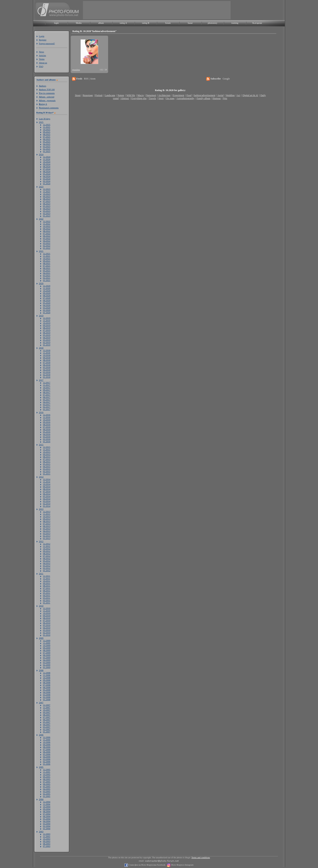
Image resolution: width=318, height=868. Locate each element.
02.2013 (47, 536)
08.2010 (47, 618)
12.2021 (47, 254)
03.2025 (47, 146)
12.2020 (47, 286)
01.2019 (47, 345)
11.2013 (47, 514)
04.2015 (47, 466)
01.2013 (47, 538)
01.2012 (47, 570)
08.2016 (47, 424)
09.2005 (47, 777)
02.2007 (47, 729)
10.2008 (47, 678)
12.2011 (47, 576)
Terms (42, 59)
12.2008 (47, 673)
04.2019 (47, 337)
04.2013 (47, 531)
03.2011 (47, 598)
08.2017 (47, 392)
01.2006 (47, 764)
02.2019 (47, 342)
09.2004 (47, 809)
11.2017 (47, 385)
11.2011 (47, 578)
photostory (212, 23)
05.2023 (47, 206)
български (257, 23)
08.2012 (47, 553)
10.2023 (47, 194)
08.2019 (47, 328)
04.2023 (47, 208)
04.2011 (47, 595)
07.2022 (47, 233)
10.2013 (47, 516)
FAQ (41, 66)
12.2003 (47, 834)
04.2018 (47, 370)
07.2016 (47, 427)
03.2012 (47, 566)
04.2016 (47, 434)
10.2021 (47, 258)
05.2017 (47, 400)
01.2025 (47, 151)
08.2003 (47, 844)
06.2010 (47, 623)
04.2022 (47, 241)
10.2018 (47, 355)
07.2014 (47, 491)
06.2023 (47, 204)
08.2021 (47, 263)
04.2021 (47, 273)
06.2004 (47, 816)
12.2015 (47, 447)
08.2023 (47, 199)
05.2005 (47, 786)
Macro (140, 95)
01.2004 (47, 828)
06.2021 (47, 268)
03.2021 (47, 275)
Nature (121, 95)
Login (42, 36)
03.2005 (47, 791)
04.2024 (47, 176)
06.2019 (47, 333)
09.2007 (47, 712)
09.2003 (47, 841)
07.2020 (47, 298)
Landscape (110, 95)
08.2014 (47, 489)
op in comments (47, 93)
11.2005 (47, 772)
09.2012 (47, 551)
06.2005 (47, 784)
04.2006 (47, 757)
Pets (225, 98)
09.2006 (47, 744)
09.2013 (47, 519)
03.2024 (47, 179)
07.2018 (47, 362)
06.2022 (47, 236)
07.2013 (47, 524)
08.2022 (47, 231)
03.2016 (47, 437)
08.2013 (47, 521)
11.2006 (47, 740)
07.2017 (47, 395)
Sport (161, 98)
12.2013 (47, 511)
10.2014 (47, 484)
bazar (190, 23)
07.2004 (47, 814)
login (56, 23)
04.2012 (47, 563)
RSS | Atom (90, 79)
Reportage (88, 95)
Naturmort (151, 95)
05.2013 (47, 529)
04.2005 (47, 789)
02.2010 (47, 633)
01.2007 (47, 732)
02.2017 (47, 407)
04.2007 (47, 724)
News (41, 52)
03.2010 (47, 630)
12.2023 (47, 189)
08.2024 (47, 167)
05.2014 (47, 496)
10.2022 (47, 226)
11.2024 (47, 159)
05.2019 (47, 335)
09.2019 (47, 325)
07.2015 (47, 459)
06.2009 (47, 655)
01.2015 (47, 474)
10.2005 (47, 774)
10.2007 (47, 710)
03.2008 (47, 695)
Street (78, 95)
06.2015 (47, 462)
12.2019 (47, 318)
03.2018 (47, 372)
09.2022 (47, 229)
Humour (217, 98)
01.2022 (47, 248)
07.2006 (47, 749)
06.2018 (47, 365)
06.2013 (47, 526)
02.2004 (47, 826)
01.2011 (47, 603)
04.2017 (47, 402)
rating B (146, 23)
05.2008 (47, 690)
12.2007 (47, 705)
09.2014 (47, 487)
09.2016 (47, 422)
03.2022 (47, 243)
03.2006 (47, 759)
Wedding (230, 95)
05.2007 (47, 722)
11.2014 (47, 482)
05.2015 (47, 464)
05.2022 (47, 238)
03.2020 (47, 308)
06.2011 (47, 591)
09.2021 (47, 261)
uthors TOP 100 (47, 89)
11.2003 (47, 836)
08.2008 (47, 682)
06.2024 (47, 171)
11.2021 (47, 256)
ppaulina (76, 70)
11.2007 (47, 707)
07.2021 (47, 266)
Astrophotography (185, 98)
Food (189, 95)
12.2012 (47, 544)
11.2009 (47, 643)
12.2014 (47, 479)
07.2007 (47, 717)
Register (43, 40)
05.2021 (47, 271)
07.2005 (47, 782)
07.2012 (47, 556)
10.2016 (47, 420)
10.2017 (47, 387)
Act (238, 95)
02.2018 (47, 375)
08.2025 (47, 134)
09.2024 (47, 164)
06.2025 (47, 139)
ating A (43, 104)
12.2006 (47, 737)
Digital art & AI (250, 95)
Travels (153, 98)
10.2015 (47, 452)
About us (43, 63)
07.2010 (47, 620)
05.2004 (47, 819)
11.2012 (47, 546)
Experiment (178, 95)
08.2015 (47, 457)
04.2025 (47, 144)
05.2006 (47, 754)
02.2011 (47, 600)
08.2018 (47, 360)
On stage (170, 98)
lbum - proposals (47, 100)
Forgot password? (47, 43)
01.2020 (47, 313)
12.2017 (47, 382)
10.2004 (47, 807)
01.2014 (47, 506)
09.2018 (47, 358)
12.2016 (47, 415)
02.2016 (47, 439)
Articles (42, 55)
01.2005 (47, 796)
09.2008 (47, 680)
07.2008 (47, 685)
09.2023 (47, 196)
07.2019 (47, 330)
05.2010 (47, 625)
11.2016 (47, 417)
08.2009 (47, 650)
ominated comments (49, 108)
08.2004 (47, 811)
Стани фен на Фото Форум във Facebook (147, 865)
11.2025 (47, 127)
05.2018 (47, 367)
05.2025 (47, 142)
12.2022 (47, 221)
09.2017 (47, 390)
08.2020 (47, 295)
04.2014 (47, 499)
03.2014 (47, 501)
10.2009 (47, 645)
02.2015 (47, 471)
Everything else (139, 98)
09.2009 (47, 648)
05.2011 (47, 593)
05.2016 (47, 432)
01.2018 (47, 377)
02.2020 (47, 310)
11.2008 (47, 675)
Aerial (220, 95)
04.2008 (47, 692)
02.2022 (47, 246)
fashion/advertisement (205, 95)
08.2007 (47, 715)
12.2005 (47, 769)
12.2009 (47, 640)
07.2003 (47, 846)
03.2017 (47, 404)
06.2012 (47, 558)
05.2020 (47, 303)
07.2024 (47, 169)
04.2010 (47, 628)
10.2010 (47, 613)
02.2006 (47, 762)
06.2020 (47, 300)
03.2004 (47, 824)
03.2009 (47, 662)
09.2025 (47, 132)
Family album (204, 98)
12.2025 (47, 125)
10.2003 (47, 839)
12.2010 (47, 608)
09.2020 (47, 293)
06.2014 (47, 494)
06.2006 (47, 752)
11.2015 (47, 449)
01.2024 (47, 184)
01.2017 (47, 409)
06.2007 (47, 720)
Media (79, 23)
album (101, 23)
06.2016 (47, 429)
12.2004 (47, 802)
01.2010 (47, 635)
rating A (123, 23)
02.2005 (47, 794)
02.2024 (47, 181)
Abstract (125, 98)
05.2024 (47, 174)
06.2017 (47, 397)
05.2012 (47, 561)
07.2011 (47, 588)
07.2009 (47, 653)
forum (168, 23)
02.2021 (47, 278)
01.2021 (47, 280)
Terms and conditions (201, 858)
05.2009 (47, 657)
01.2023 (47, 216)
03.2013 (47, 533)
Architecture (164, 95)
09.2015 (47, 454)
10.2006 (47, 742)
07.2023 (47, 201)
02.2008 (47, 697)
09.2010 (47, 616)
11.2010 (47, 611)
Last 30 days (45, 119)
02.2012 (47, 568)
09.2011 (47, 583)
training (235, 23)
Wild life (131, 95)
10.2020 (47, 291)
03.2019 (47, 340)
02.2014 (47, 504)
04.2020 (47, 305)
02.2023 (47, 213)
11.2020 (47, 288)
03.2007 (47, 727)
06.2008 (47, 687)
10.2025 (47, 129)
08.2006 (47, 747)
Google (226, 79)
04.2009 (47, 660)
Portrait (99, 95)
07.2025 (47, 137)
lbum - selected (47, 97)
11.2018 (47, 353)
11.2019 (47, 320)
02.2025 (47, 149)
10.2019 (47, 323)
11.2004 (47, 804)
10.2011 (47, 581)
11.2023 (47, 191)
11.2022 (47, 224)
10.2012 (47, 549)
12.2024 (47, 157)
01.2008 (47, 699)
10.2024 (47, 162)
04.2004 (47, 821)
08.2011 (47, 586)
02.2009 (47, 665)
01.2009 (47, 667)
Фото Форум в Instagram (182, 865)
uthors (42, 86)
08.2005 (47, 779)
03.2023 (47, 211)
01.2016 (47, 442)
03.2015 (47, 469)
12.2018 (47, 350)
